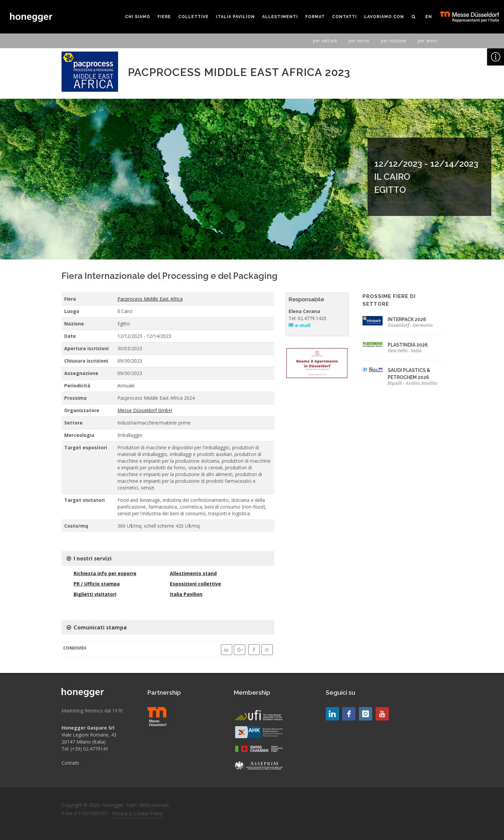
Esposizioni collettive (195, 584)
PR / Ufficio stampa (97, 584)
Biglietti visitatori (95, 594)
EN (429, 17)
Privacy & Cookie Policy (137, 813)
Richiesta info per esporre (105, 573)
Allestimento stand (193, 573)
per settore (325, 41)
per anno (427, 41)
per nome (359, 41)
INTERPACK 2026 (407, 319)
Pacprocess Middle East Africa (150, 299)
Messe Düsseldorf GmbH (145, 410)
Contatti (70, 763)
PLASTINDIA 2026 (408, 345)
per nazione (394, 41)
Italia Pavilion (186, 594)
